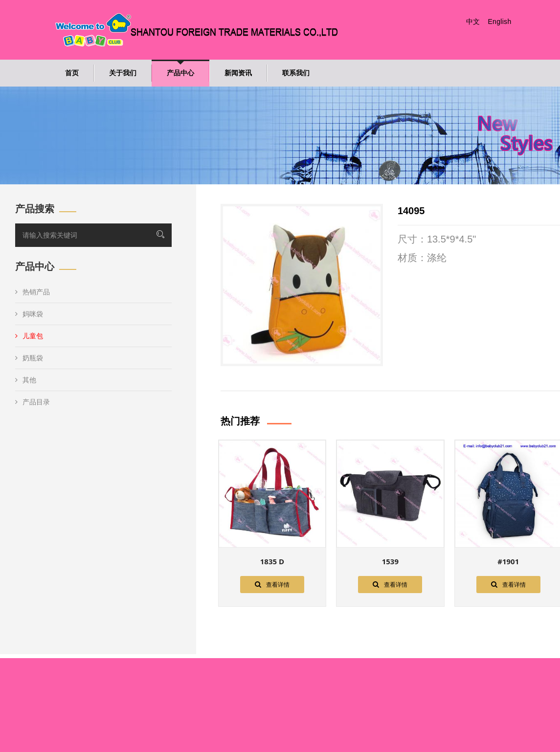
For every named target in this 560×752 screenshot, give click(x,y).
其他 (26, 380)
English (499, 22)
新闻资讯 (238, 73)
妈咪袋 (29, 314)
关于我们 (123, 73)
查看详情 (272, 584)
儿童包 (29, 336)
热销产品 (33, 292)
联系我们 (296, 73)
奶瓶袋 (29, 358)
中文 (473, 22)
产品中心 (180, 73)
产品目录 (33, 402)
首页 (72, 73)
